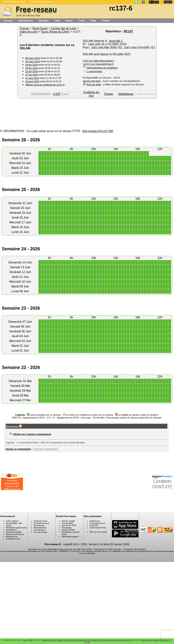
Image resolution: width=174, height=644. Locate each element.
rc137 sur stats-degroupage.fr (99, 61)
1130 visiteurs (12, 521)
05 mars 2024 (33, 61)
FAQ (57, 21)
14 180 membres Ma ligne (14, 2)
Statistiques (126, 94)
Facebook (10, 532)
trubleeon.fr (94, 521)
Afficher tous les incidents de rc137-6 (45, 85)
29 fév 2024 (32, 65)
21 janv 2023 (32, 78)
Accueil (8, 21)
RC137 (128, 31)
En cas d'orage (40, 532)
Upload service (68, 530)
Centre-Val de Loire (64, 28)
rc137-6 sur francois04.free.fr (98, 64)
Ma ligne (44, 21)
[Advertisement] (87, 111)
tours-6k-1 (116, 41)
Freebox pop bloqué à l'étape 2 (155, 640)
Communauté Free (98, 528)
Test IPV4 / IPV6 (69, 525)
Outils (69, 21)
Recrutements (40, 528)
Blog (93, 21)
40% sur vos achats (98, 532)
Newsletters (11, 530)
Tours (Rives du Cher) (55, 32)
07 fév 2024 (32, 75)
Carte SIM (27, 640)
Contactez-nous (13, 539)
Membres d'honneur (15, 534)
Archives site (12, 536)
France (24, 28)
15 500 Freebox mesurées (41, 2)
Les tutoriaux (39, 530)
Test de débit (67, 523)
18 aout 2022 (32, 81)
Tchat (82, 21)
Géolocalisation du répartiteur (102, 68)
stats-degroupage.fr (70, 536)
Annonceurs (39, 525)
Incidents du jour (91, 94)
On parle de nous (41, 523)
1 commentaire (94, 71)
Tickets (108, 94)
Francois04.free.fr (97, 523)
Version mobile (68, 521)
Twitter (18, 532)
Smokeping (67, 528)
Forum (106, 21)
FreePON (94, 525)
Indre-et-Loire (29, 32)
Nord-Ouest (40, 28)
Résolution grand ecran (16, 528)
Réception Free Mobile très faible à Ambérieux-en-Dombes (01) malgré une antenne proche (86, 640)
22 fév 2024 (32, 71)
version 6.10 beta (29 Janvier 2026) (109, 544)
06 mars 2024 (33, 58)
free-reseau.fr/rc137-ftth (98, 131)
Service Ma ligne (92, 81)
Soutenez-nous (41, 521)
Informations (26, 21)
